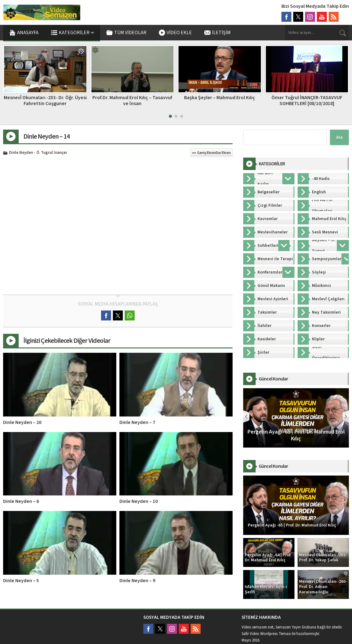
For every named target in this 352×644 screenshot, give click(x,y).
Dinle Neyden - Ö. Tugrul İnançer (38, 153)
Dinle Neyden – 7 (137, 422)
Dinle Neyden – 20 (22, 422)
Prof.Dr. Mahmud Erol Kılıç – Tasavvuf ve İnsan (132, 101)
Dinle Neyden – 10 (139, 501)
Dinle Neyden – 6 (21, 501)
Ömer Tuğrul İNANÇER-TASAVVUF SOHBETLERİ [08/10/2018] (307, 101)
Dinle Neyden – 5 (21, 581)
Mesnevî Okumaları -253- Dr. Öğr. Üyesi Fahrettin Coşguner (45, 101)
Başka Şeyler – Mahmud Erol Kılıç (220, 98)
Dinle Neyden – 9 (137, 581)
